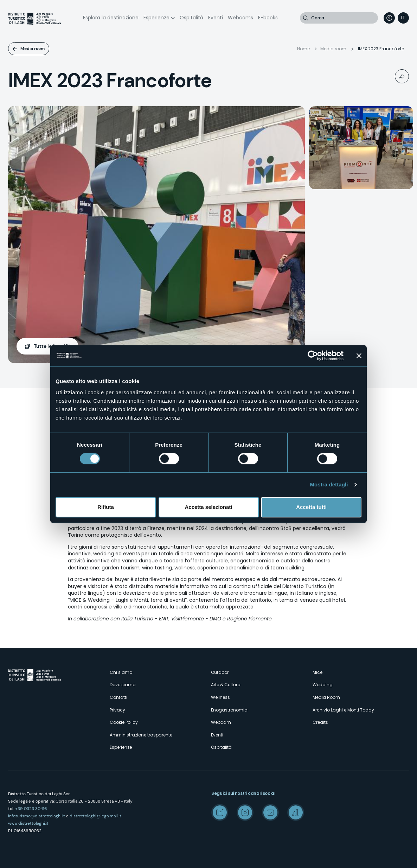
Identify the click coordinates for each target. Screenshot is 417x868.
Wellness (220, 697)
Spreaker (296, 812)
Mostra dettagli (329, 484)
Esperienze (156, 18)
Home (303, 49)
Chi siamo (121, 672)
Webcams (240, 18)
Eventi (216, 18)
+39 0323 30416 (31, 809)
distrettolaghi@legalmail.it (95, 816)
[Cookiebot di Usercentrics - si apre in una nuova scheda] (313, 356)
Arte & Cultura (226, 685)
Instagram (245, 812)
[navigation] (403, 18)
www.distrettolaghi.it (28, 823)
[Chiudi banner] (359, 356)
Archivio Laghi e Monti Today (343, 710)
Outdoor (220, 672)
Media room (33, 49)
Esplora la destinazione (111, 18)
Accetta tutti (311, 507)
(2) (52, 346)
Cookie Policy (124, 722)
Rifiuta (106, 507)
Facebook (220, 812)
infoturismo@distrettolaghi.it (37, 816)
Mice (317, 672)
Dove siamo (123, 685)
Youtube (270, 812)
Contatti (118, 697)
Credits (320, 722)
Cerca (306, 18)
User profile (389, 18)
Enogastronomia (229, 710)
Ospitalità (191, 18)
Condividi (402, 76)
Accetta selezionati (208, 507)
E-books (268, 18)
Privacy (117, 710)
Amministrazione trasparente (141, 735)
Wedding (323, 685)
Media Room (326, 697)
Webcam (221, 722)
